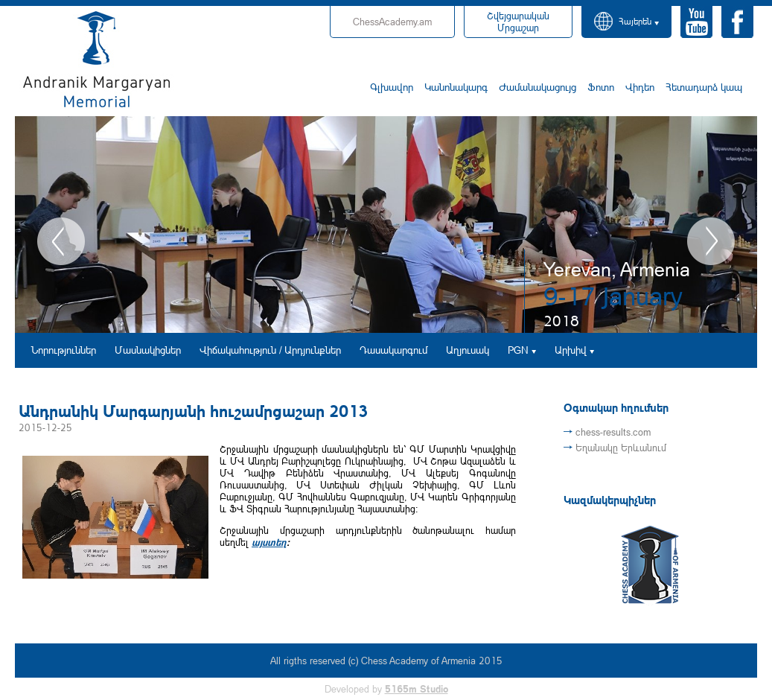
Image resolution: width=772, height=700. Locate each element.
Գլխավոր (392, 87)
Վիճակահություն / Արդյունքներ (270, 350)
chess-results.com (613, 432)
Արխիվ (571, 350)
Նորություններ (64, 350)
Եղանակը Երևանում (621, 448)
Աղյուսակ (468, 350)
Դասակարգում (393, 350)
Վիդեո (640, 87)
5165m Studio (417, 689)
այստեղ (269, 542)
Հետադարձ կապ (704, 87)
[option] (386, 225)
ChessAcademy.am (392, 22)
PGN (518, 350)
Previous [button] (61, 241)
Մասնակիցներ (148, 350)
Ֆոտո (601, 87)
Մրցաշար (518, 22)
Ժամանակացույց (537, 87)
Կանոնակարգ (456, 87)
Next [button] (711, 241)
